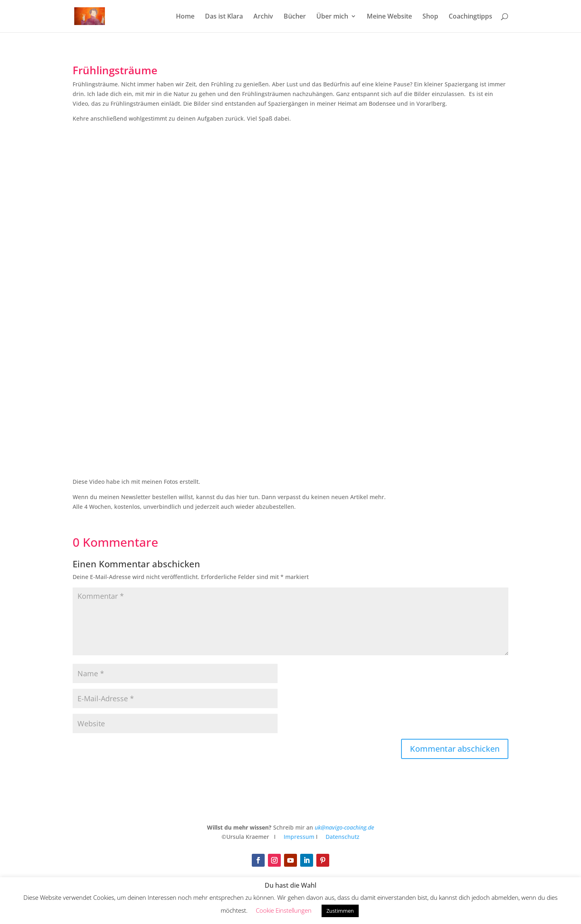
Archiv (263, 17)
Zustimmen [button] (340, 911)
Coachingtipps (470, 17)
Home (185, 17)
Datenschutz (343, 837)
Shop (430, 17)
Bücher (295, 17)
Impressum (298, 837)
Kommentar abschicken (455, 749)
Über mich (332, 17)
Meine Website (389, 17)
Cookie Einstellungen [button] (284, 910)
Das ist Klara (224, 17)
